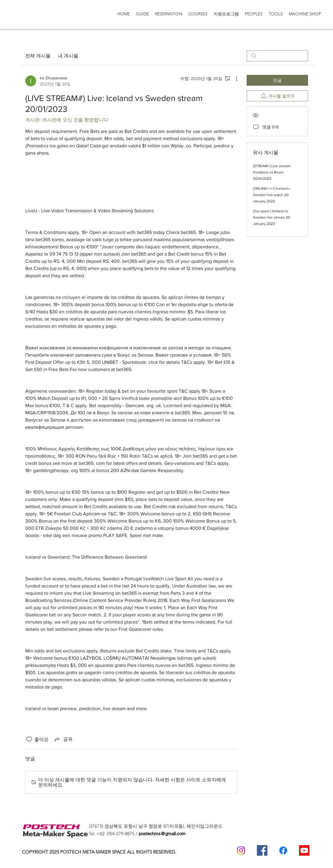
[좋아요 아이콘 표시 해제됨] (29, 739)
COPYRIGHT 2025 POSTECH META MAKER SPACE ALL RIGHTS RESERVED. (99, 852)
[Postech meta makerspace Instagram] (241, 850)
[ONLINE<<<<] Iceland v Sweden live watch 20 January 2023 (272, 195)
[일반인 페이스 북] (283, 850)
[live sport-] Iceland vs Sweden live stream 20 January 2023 (271, 217)
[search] (277, 56)
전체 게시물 (38, 56)
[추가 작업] (233, 78)
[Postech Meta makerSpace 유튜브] (304, 850)
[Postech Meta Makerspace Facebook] (262, 850)
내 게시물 (68, 56)
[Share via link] (63, 739)
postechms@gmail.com (162, 834)
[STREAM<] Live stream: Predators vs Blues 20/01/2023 (272, 172)
